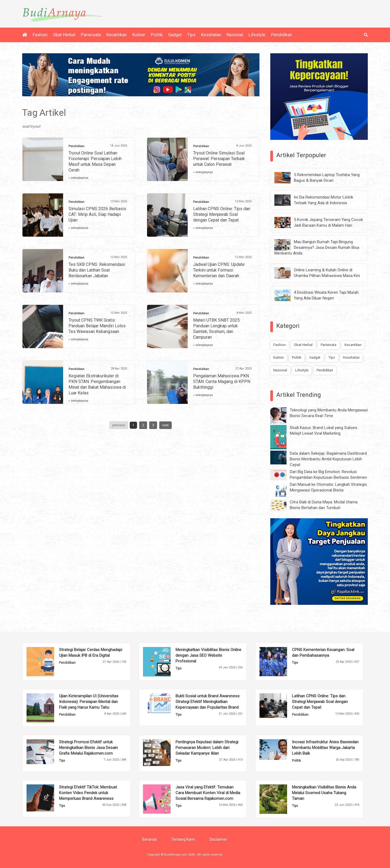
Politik (157, 35)
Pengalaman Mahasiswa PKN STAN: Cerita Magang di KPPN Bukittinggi (222, 382)
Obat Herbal (64, 35)
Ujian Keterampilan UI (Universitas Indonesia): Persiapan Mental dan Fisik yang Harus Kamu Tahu (89, 702)
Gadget (175, 35)
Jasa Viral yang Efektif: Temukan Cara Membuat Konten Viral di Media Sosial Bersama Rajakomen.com (208, 793)
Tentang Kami (183, 839)
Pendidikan (281, 35)
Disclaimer (218, 839)
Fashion (40, 35)
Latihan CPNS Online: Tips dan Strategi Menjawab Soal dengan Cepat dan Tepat (222, 214)
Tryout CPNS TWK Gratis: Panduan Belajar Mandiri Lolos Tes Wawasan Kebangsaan (97, 326)
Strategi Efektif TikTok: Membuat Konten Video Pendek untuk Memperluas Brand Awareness (88, 793)
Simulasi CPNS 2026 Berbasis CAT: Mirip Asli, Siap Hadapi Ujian (97, 214)
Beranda (149, 839)
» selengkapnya (78, 178)
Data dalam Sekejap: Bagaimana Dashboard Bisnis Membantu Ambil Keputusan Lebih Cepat (328, 459)
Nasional (235, 35)
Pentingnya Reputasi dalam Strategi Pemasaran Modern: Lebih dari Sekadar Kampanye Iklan (207, 748)
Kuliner (139, 35)
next (165, 425)
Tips (191, 35)
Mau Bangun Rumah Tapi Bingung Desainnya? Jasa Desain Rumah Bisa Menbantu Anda (317, 247)
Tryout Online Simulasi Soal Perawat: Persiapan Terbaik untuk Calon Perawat (219, 159)
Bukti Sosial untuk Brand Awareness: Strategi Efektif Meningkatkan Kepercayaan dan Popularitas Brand (208, 702)
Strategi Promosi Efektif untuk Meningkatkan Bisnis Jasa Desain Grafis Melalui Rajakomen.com (88, 748)
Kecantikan (116, 35)
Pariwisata (91, 35)
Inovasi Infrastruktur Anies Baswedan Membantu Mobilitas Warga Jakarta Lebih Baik (325, 748)
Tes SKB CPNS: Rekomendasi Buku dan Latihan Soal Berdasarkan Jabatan (97, 270)
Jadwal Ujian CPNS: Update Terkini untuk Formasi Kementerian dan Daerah (219, 270)
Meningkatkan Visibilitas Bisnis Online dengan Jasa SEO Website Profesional (208, 655)
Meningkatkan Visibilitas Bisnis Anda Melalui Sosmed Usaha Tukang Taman (324, 793)
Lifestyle (257, 35)
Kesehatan (211, 35)
